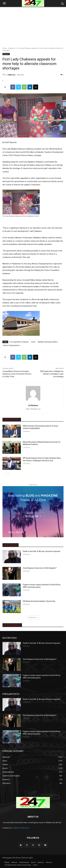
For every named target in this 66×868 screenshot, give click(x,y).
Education (12, 48)
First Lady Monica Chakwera (19, 342)
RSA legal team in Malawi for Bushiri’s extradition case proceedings (52, 374)
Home (5, 48)
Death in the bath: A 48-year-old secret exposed (41, 551)
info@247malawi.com (21, 828)
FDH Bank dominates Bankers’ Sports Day (39, 601)
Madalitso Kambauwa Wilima (48, 342)
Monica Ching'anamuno (12, 345)
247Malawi (12, 75)
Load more (33, 617)
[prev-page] (4, 474)
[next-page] (8, 474)
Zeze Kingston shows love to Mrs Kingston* (40, 568)
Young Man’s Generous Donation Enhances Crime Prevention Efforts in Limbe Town (17, 374)
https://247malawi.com (33, 409)
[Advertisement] (33, 26)
